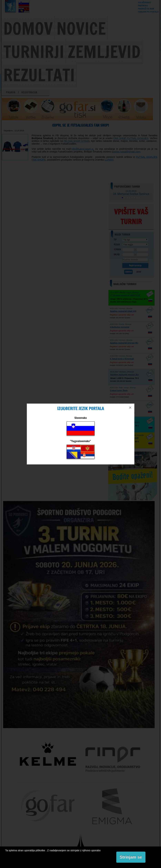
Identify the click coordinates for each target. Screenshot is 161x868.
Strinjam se (131, 857)
